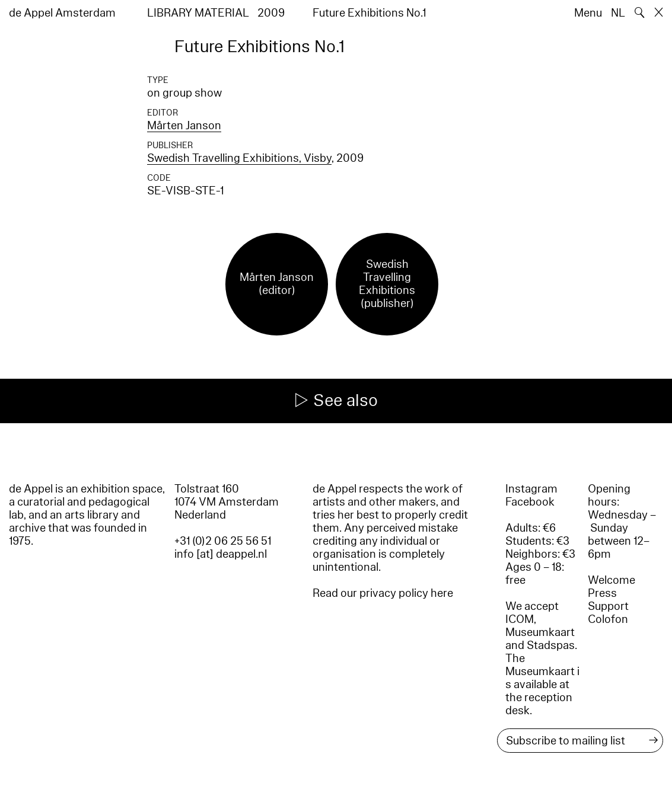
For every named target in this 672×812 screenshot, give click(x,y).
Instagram (531, 489)
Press (602, 593)
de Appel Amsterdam (62, 13)
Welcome (612, 580)
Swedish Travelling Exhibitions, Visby (239, 158)
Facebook (530, 502)
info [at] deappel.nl (221, 554)
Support (608, 606)
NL (618, 13)
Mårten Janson (184, 126)
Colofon (608, 619)
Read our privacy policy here (383, 593)
